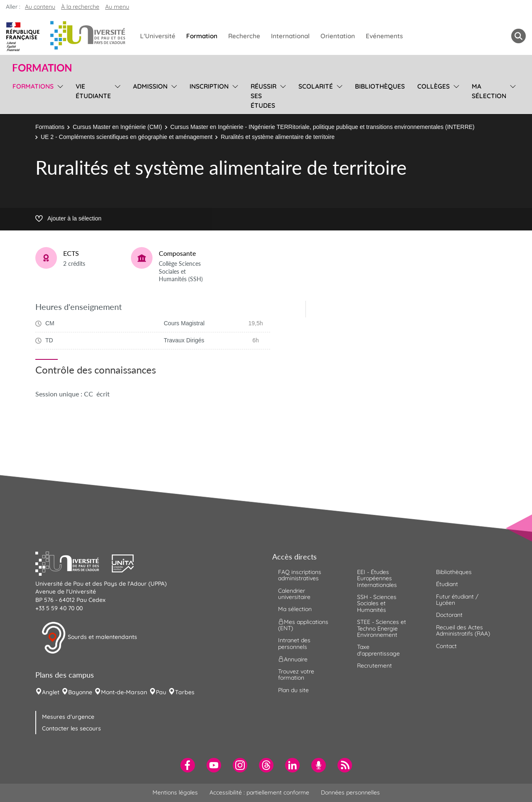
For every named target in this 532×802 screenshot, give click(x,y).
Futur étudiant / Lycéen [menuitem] (457, 600)
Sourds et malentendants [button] (89, 638)
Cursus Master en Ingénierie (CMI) (117, 127)
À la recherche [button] (80, 7)
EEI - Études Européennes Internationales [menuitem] (377, 578)
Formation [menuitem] (202, 36)
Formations (50, 127)
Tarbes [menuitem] (185, 692)
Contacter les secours (71, 728)
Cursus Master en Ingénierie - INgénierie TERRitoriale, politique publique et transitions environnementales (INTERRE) (323, 127)
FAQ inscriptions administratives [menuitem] (300, 575)
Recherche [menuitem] (244, 36)
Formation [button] (42, 68)
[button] (74, 562)
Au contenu (40, 7)
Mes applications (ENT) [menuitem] (303, 625)
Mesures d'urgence (68, 717)
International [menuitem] (290, 36)
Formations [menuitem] (33, 86)
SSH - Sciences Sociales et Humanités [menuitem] (377, 603)
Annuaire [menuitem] (293, 659)
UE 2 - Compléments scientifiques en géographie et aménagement (127, 137)
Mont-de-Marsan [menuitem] (124, 692)
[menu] (59, 95)
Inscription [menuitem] (209, 86)
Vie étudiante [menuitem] (93, 91)
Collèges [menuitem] (433, 86)
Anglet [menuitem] (51, 692)
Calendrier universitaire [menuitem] (294, 594)
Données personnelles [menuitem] (350, 792)
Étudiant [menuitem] (447, 584)
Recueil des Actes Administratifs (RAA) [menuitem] (463, 630)
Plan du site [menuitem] (293, 690)
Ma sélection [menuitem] (489, 91)
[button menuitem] (518, 36)
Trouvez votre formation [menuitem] (296, 675)
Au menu (117, 7)
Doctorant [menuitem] (449, 615)
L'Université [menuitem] (158, 36)
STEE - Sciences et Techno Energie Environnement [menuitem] (382, 628)
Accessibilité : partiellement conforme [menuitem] (259, 792)
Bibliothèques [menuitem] (380, 86)
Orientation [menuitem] (338, 36)
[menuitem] (188, 765)
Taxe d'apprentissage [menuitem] (378, 650)
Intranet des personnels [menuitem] (294, 643)
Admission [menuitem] (150, 86)
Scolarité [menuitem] (316, 86)
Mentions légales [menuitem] (175, 792)
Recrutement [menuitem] (374, 666)
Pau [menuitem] (161, 692)
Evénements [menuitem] (384, 36)
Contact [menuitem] (446, 646)
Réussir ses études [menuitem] (264, 96)
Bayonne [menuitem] (80, 692)
